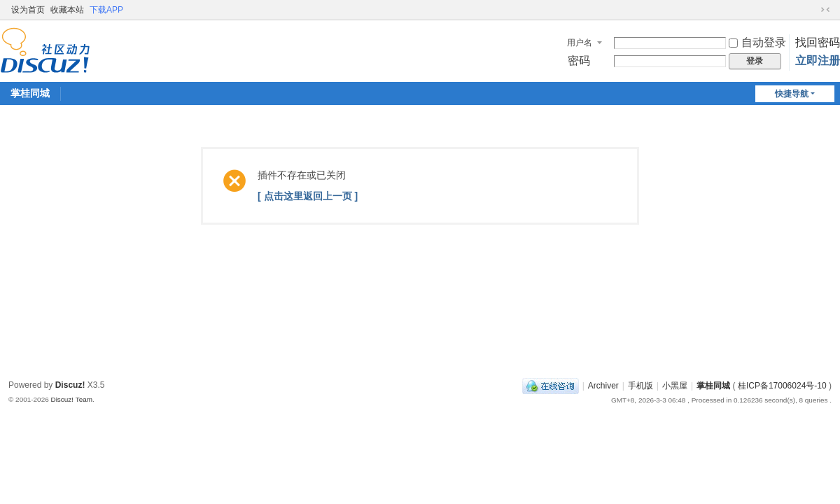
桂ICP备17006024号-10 (782, 386)
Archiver (603, 386)
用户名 (580, 43)
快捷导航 (792, 94)
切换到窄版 (825, 10)
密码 (579, 61)
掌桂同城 (30, 93)
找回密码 (818, 42)
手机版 (640, 386)
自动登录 (757, 42)
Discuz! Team (71, 399)
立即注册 (818, 61)
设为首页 (28, 10)
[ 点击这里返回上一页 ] (308, 196)
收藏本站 (67, 10)
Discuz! (70, 385)
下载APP (106, 10)
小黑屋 (675, 386)
